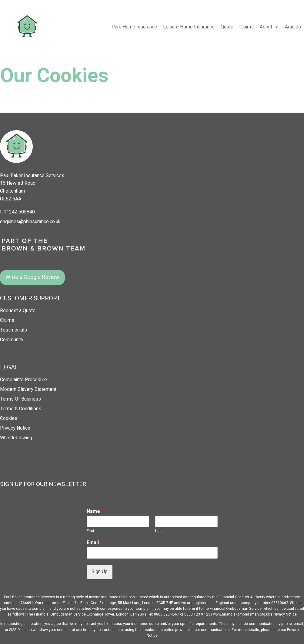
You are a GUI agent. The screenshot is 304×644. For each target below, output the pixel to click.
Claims (247, 27)
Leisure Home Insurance (189, 27)
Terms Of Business (20, 399)
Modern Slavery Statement (28, 389)
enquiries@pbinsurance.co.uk (30, 222)
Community (12, 340)
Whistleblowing (16, 438)
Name (95, 512)
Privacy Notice (15, 428)
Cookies (9, 418)
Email (94, 543)
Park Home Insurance (134, 27)
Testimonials (13, 330)
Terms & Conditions (21, 409)
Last (159, 531)
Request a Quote (18, 311)
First (90, 531)
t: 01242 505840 (17, 212)
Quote (227, 27)
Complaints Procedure (23, 380)
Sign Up (100, 572)
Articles (293, 27)
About (269, 27)
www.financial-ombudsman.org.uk (242, 614)
